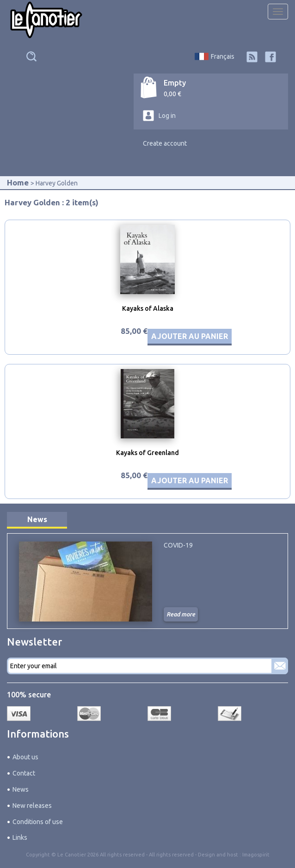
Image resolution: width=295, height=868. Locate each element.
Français (223, 56)
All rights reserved (171, 855)
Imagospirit (256, 855)
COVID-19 (178, 545)
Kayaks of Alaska (148, 308)
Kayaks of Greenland (147, 453)
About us (25, 757)
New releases (32, 806)
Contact (24, 773)
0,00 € (172, 94)
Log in (167, 116)
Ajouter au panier (190, 336)
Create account (165, 143)
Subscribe (280, 666)
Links (20, 837)
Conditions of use (38, 822)
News (37, 519)
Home (18, 182)
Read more (181, 614)
